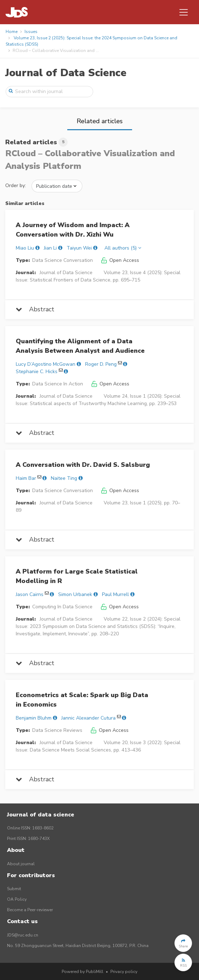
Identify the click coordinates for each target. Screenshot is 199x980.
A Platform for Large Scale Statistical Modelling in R (77, 576)
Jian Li (50, 248)
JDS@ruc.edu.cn (23, 935)
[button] (183, 943)
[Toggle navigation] (184, 12)
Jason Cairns (30, 594)
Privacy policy (124, 972)
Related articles (100, 121)
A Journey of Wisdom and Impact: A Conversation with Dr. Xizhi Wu (73, 230)
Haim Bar (26, 478)
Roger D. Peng (101, 364)
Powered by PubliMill (83, 972)
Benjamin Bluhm (34, 718)
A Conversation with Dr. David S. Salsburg (83, 465)
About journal (21, 864)
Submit (14, 889)
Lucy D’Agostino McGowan (46, 364)
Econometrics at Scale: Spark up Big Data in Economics (82, 700)
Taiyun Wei (79, 248)
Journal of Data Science (66, 73)
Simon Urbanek (75, 594)
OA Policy (17, 899)
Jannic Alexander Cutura (88, 718)
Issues (31, 32)
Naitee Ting (64, 478)
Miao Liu (25, 248)
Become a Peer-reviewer (30, 910)
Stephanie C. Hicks (37, 372)
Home (12, 32)
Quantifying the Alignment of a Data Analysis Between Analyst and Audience (80, 346)
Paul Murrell (115, 594)
